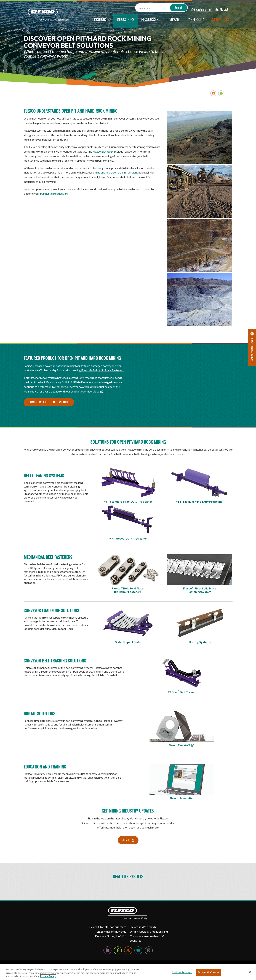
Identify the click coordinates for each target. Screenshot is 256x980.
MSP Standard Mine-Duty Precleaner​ (128, 501)
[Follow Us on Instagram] (149, 950)
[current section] (126, 21)
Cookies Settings (182, 972)
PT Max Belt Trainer (182, 692)
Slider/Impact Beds (128, 642)
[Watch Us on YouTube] (138, 950)
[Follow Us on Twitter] (128, 950)
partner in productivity (54, 193)
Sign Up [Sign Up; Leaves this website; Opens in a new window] (126, 840)
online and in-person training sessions (116, 172)
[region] (128, 972)
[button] (199, 10)
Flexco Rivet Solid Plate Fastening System (200, 590)
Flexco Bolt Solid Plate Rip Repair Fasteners (128, 590)
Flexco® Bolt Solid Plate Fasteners (102, 370)
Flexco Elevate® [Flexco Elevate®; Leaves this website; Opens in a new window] (103, 151)
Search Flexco (145, 8)
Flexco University (181, 798)
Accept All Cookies (208, 972)
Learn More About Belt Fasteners (49, 402)
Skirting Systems (200, 642)
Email (213, 93)
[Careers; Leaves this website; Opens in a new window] (195, 21)
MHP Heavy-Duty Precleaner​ (128, 538)
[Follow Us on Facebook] (118, 950)
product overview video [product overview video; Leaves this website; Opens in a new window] (85, 391)
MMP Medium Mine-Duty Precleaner (200, 501)
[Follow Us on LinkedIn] (107, 950)
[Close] (250, 972)
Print (221, 93)
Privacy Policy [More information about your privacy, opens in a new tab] (48, 976)
